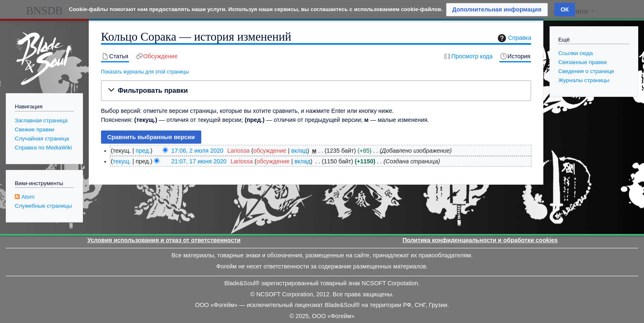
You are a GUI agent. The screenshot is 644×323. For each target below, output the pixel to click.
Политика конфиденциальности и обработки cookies (480, 240)
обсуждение (270, 151)
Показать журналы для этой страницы (145, 72)
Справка (513, 38)
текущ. (122, 161)
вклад (299, 151)
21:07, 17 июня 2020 (199, 161)
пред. (143, 151)
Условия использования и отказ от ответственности (164, 240)
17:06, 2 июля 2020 (197, 151)
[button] (316, 91)
